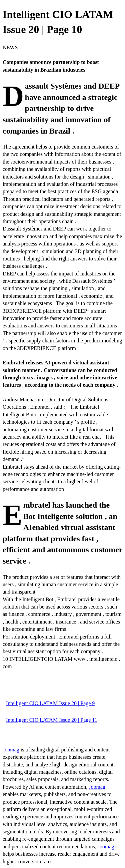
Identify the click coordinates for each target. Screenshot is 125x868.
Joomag (12, 750)
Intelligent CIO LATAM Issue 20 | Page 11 (52, 720)
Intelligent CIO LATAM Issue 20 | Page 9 (50, 703)
